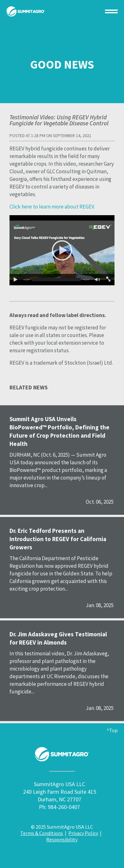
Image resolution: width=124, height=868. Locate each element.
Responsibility (62, 839)
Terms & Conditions (42, 833)
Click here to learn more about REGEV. (52, 207)
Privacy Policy (83, 833)
